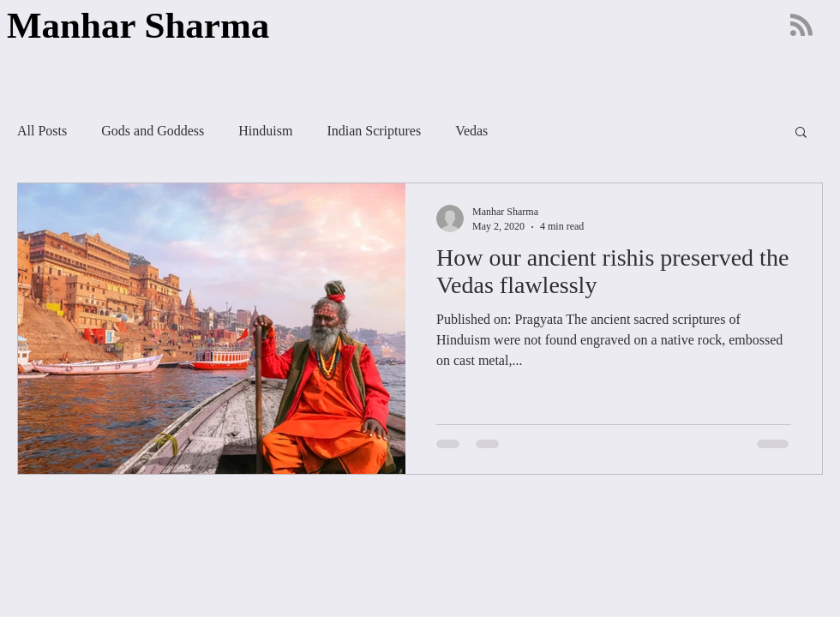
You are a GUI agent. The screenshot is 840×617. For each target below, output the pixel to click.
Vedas (471, 131)
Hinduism (265, 131)
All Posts (42, 131)
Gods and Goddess (153, 131)
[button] (801, 133)
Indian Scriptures (374, 131)
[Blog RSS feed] (801, 26)
